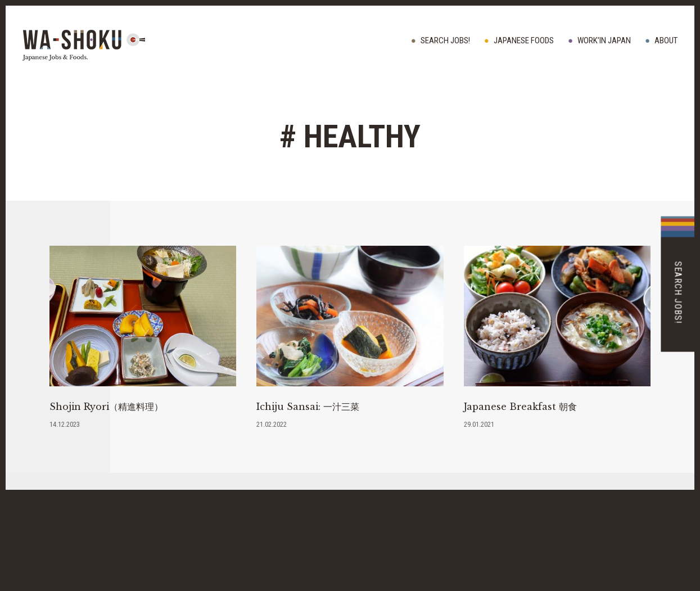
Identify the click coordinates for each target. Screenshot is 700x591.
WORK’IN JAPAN (604, 40)
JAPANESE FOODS (524, 40)
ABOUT (666, 40)
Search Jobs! (445, 40)
